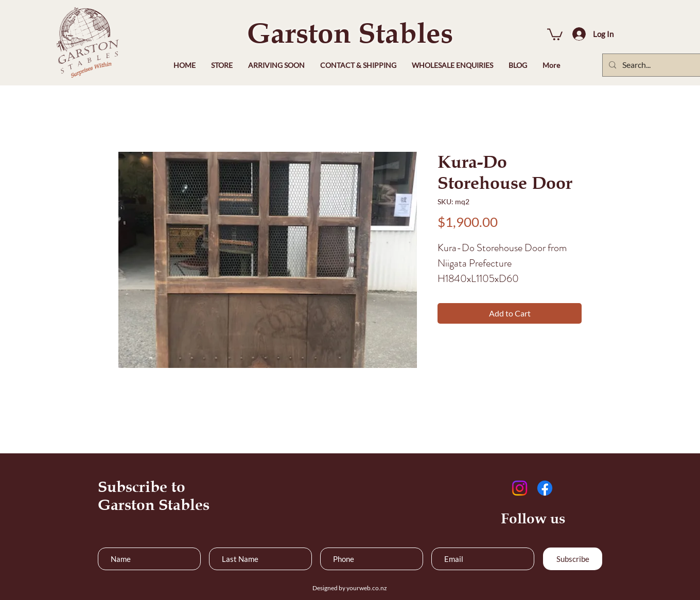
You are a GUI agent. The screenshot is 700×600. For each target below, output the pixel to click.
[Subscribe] (573, 559)
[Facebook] (545, 488)
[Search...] (661, 65)
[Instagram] (520, 488)
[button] (555, 34)
